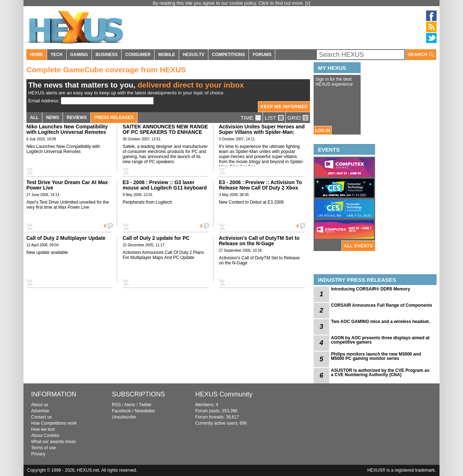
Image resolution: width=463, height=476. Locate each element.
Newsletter (145, 411)
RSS (116, 405)
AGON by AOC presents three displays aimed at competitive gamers (380, 340)
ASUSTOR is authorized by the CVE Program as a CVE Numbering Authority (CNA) (380, 373)
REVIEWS (77, 118)
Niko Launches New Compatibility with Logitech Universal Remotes (67, 129)
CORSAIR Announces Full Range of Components (382, 305)
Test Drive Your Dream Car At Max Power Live (67, 185)
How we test (43, 429)
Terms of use (44, 448)
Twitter (145, 405)
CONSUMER (138, 55)
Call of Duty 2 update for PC (156, 238)
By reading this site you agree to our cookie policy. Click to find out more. (229, 3)
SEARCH (421, 55)
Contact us (41, 417)
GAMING (79, 55)
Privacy (38, 454)
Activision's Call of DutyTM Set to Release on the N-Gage (259, 241)
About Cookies (45, 435)
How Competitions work (54, 423)
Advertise (40, 411)
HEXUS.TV (194, 55)
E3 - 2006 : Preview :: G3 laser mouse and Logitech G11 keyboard (165, 185)
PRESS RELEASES (114, 118)
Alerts (130, 405)
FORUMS (262, 55)
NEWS (52, 118)
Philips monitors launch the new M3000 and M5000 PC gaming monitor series (376, 356)
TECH (57, 55)
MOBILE (167, 55)
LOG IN (322, 131)
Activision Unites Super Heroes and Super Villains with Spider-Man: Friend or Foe (262, 132)
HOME (37, 55)
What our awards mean (54, 442)
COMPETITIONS (228, 55)
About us (40, 405)
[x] (308, 3)
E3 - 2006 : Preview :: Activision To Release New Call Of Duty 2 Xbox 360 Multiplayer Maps (260, 188)
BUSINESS (107, 55)
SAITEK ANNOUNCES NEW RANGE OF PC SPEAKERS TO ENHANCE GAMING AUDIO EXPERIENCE (165, 132)
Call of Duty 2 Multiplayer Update (66, 238)
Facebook (121, 411)
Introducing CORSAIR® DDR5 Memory (371, 289)
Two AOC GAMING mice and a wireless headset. (380, 322)
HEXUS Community (224, 394)
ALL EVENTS (358, 246)
